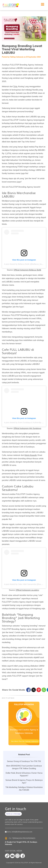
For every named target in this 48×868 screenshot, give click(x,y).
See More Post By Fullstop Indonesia (25, 741)
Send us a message (13, 814)
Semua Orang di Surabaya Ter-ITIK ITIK (24, 761)
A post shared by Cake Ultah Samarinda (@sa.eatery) (25, 584)
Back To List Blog (8, 698)
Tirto (15, 86)
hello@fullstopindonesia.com (22, 832)
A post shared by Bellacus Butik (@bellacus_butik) (24, 264)
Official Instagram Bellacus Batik (27, 270)
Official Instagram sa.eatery (27, 590)
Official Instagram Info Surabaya (27, 428)
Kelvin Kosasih (31, 455)
